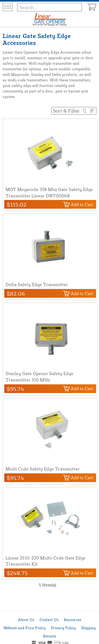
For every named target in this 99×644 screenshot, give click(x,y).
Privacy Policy (63, 628)
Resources (73, 620)
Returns (50, 636)
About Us (26, 620)
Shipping (88, 628)
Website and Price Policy (25, 628)
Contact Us (49, 620)
